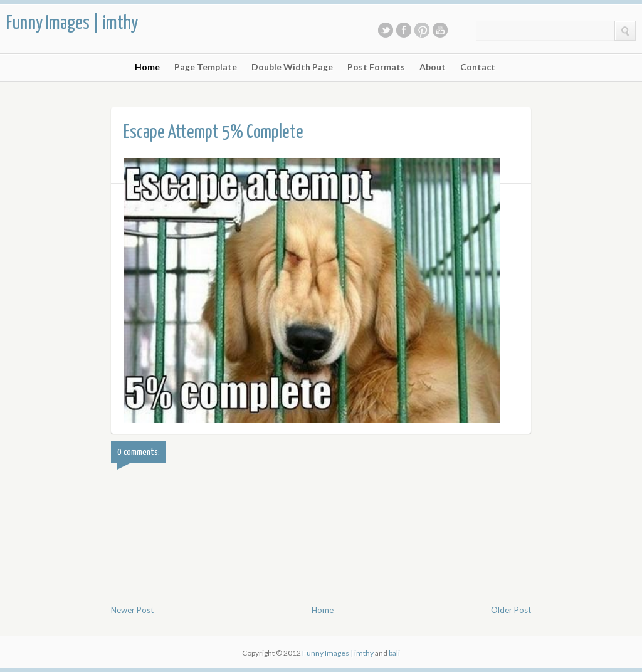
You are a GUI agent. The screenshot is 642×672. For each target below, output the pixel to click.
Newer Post (132, 610)
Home (147, 67)
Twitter (386, 30)
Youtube (440, 30)
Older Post (511, 610)
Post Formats (376, 67)
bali (394, 653)
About (433, 67)
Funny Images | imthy (72, 23)
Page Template (206, 67)
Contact (478, 67)
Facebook (404, 30)
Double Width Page (292, 67)
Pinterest (422, 30)
